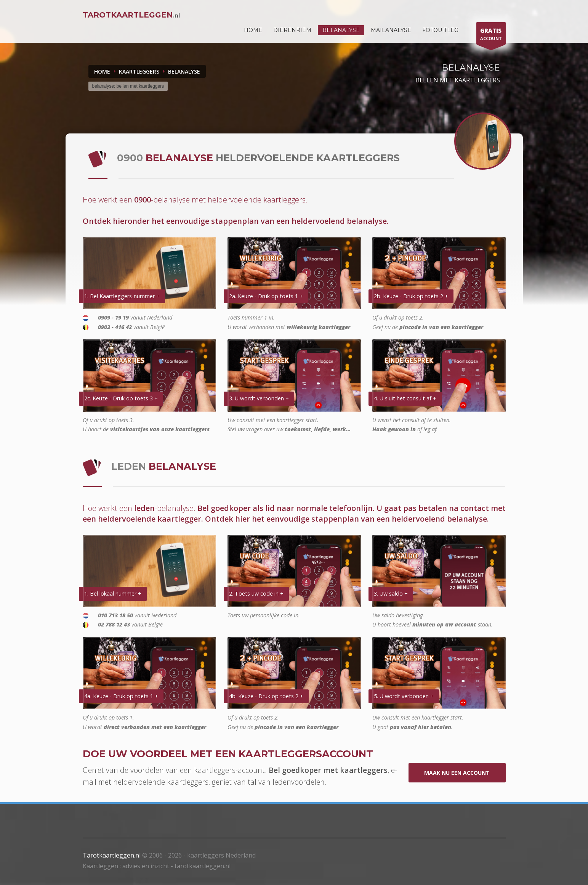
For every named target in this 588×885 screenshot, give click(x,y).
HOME (253, 30)
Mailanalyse (391, 30)
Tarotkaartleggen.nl (112, 855)
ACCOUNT (491, 35)
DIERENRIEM (292, 30)
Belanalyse (341, 30)
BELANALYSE (184, 71)
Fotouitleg (440, 30)
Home (102, 71)
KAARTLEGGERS (139, 71)
